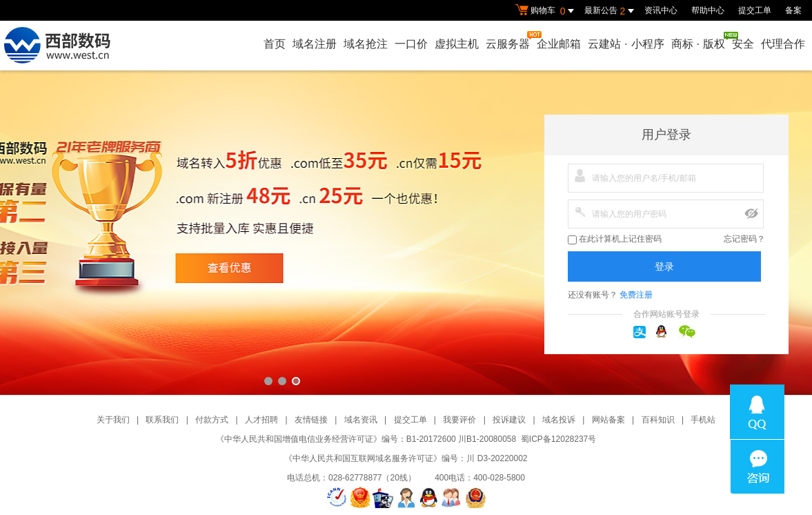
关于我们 (113, 420)
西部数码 (406, 233)
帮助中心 (708, 10)
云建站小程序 (626, 44)
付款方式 (212, 420)
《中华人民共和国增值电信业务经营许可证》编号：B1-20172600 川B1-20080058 (366, 439)
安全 (743, 44)
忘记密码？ (744, 239)
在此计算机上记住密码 (615, 239)
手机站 (703, 420)
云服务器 (508, 40)
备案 (793, 10)
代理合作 (783, 44)
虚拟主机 (457, 44)
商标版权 (699, 41)
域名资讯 (361, 420)
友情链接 (311, 420)
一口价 (411, 44)
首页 (275, 44)
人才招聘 (261, 420)
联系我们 (162, 420)
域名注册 (315, 44)
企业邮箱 (559, 44)
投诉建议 (509, 420)
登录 (664, 266)
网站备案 (608, 420)
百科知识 (658, 420)
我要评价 (459, 420)
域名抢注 (366, 44)
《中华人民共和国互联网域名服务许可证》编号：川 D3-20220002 (406, 458)
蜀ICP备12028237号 (558, 439)
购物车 (546, 11)
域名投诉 (559, 420)
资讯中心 (661, 10)
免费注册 (636, 295)
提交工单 (755, 10)
